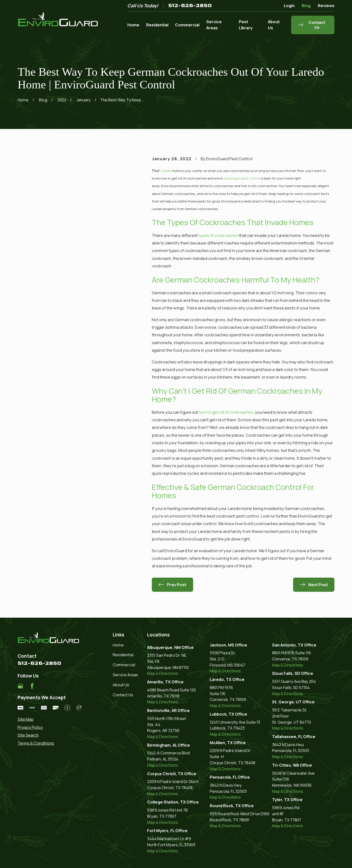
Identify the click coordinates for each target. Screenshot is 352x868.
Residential (123, 655)
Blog (306, 5)
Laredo (166, 171)
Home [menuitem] (133, 25)
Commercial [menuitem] (187, 25)
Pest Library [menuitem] (246, 25)
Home (118, 645)
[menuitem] (50, 719)
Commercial (124, 665)
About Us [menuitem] (274, 25)
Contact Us (123, 695)
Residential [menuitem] (157, 25)
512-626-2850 (190, 6)
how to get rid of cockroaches (226, 412)
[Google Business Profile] (20, 686)
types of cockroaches (218, 235)
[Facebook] (32, 686)
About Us (121, 685)
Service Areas (125, 675)
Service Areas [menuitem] (214, 25)
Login (289, 5)
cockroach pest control (242, 178)
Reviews (326, 5)
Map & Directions (163, 673)
